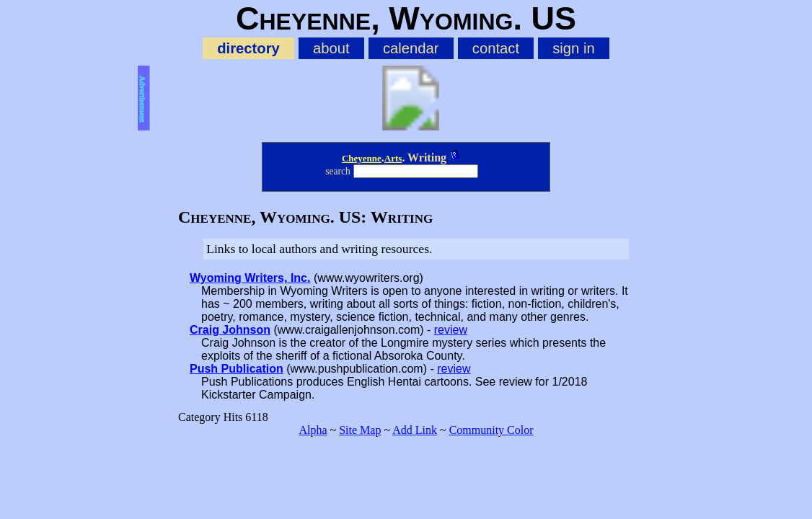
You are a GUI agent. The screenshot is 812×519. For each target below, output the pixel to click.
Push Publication (237, 369)
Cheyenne (362, 158)
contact (496, 48)
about (331, 48)
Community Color (491, 430)
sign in (574, 48)
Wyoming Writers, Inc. (250, 278)
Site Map (360, 430)
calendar (411, 48)
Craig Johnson (230, 330)
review (451, 330)
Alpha (313, 430)
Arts (393, 158)
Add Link (415, 430)
